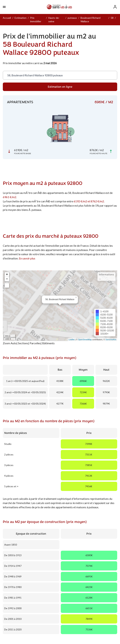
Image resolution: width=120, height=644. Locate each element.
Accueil (7, 18)
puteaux (72, 18)
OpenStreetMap (85, 339)
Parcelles (35, 343)
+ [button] (7, 274)
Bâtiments (48, 343)
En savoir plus (27, 258)
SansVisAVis (111, 339)
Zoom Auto (10, 343)
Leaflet (72, 339)
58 (112, 18)
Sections (23, 343)
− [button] (7, 279)
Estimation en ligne (60, 87)
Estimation (21, 18)
